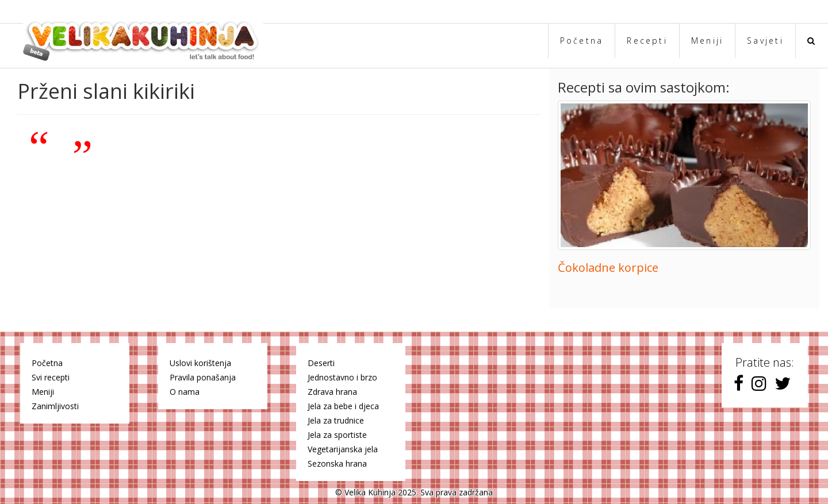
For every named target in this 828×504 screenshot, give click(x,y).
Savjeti (765, 41)
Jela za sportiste (337, 435)
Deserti (321, 363)
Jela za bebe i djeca (343, 406)
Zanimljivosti (55, 406)
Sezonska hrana (337, 463)
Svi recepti (51, 377)
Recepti (647, 41)
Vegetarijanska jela (343, 449)
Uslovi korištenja (200, 363)
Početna (582, 41)
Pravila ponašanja (203, 377)
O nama (185, 392)
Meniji (707, 41)
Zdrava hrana (332, 392)
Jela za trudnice (336, 420)
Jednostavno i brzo (342, 377)
